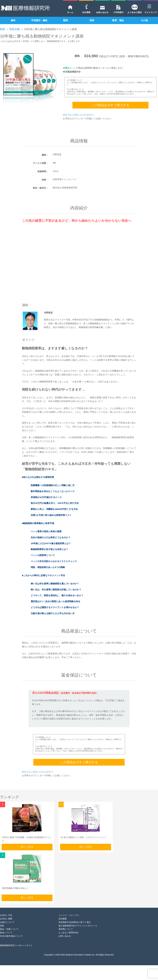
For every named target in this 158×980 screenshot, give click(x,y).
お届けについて (7, 922)
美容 (92, 20)
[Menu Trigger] (149, 6)
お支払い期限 (6, 919)
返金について (6, 933)
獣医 (66, 20)
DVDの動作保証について (11, 936)
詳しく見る (27, 847)
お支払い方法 (6, 915)
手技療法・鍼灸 (39, 20)
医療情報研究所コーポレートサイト (16, 945)
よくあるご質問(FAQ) (68, 933)
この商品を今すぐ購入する (111, 105)
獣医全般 (15, 29)
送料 (2, 926)
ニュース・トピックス (69, 915)
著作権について (66, 929)
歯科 (13, 20)
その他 (144, 20)
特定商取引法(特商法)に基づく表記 (75, 922)
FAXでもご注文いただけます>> (78, 115)
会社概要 (63, 919)
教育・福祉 (118, 20)
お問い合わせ (65, 936)
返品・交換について (9, 929)
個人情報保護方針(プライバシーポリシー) (78, 926)
